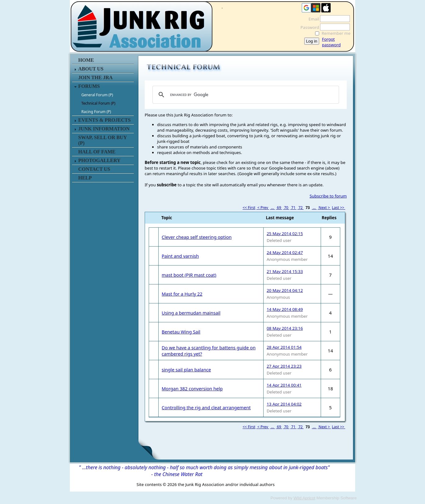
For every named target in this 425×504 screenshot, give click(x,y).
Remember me (336, 33)
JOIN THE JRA (95, 77)
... (273, 208)
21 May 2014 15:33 (285, 271)
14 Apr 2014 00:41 (284, 385)
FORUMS (89, 86)
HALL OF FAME (97, 152)
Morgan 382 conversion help (192, 388)
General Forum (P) (97, 95)
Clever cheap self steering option (197, 237)
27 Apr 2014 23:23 (284, 366)
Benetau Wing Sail (181, 332)
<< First (249, 208)
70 (286, 208)
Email (312, 19)
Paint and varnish (180, 256)
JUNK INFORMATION (104, 129)
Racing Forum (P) (96, 112)
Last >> (339, 208)
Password (308, 27)
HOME (86, 60)
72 (301, 208)
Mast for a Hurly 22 (182, 294)
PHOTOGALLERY (99, 160)
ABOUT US (91, 69)
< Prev (263, 208)
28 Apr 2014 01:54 (284, 347)
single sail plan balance (186, 370)
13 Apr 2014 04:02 (284, 404)
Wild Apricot (304, 498)
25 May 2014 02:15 (285, 234)
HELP (85, 178)
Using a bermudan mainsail (191, 313)
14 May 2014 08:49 (285, 309)
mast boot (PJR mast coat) (189, 275)
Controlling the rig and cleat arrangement (206, 407)
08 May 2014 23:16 (285, 328)
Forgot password (331, 42)
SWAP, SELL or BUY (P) (102, 140)
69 (279, 208)
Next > (324, 208)
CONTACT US (94, 169)
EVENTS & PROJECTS (104, 120)
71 (293, 208)
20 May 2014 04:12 (285, 290)
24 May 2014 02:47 (285, 252)
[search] (245, 95)
